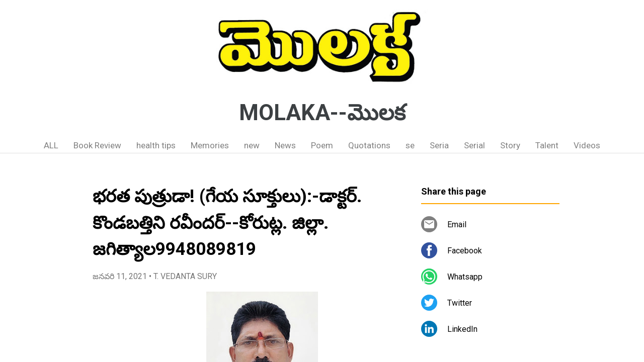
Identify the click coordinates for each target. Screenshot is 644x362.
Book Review (97, 145)
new (252, 145)
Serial (474, 145)
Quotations (369, 145)
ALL (51, 145)
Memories (210, 145)
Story (510, 145)
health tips (156, 145)
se (410, 145)
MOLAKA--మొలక (322, 113)
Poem (322, 145)
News (285, 145)
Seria (439, 145)
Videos (587, 145)
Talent (547, 145)
